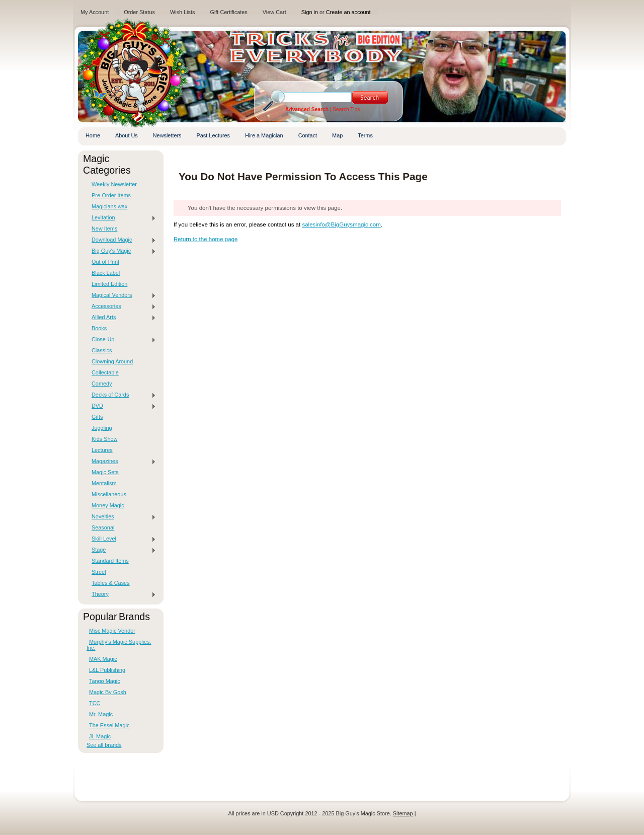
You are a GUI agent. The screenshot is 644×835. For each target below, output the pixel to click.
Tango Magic (105, 681)
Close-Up (121, 340)
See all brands (104, 745)
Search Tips (346, 109)
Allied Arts (121, 318)
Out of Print (105, 262)
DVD (121, 406)
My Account (95, 12)
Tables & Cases (111, 583)
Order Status (139, 12)
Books (99, 328)
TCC (95, 703)
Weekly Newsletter (114, 184)
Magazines (121, 462)
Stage (121, 550)
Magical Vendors (121, 295)
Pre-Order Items (111, 195)
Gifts (97, 417)
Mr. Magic (101, 714)
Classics (102, 350)
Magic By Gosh (108, 692)
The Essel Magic (109, 725)
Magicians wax (109, 206)
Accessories (121, 307)
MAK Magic (103, 659)
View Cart (274, 12)
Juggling (102, 428)
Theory (121, 594)
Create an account (348, 12)
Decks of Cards (121, 395)
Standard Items (110, 561)
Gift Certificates (228, 12)
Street (99, 572)
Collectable (105, 372)
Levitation (121, 218)
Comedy (102, 384)
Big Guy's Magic (121, 251)
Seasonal (103, 527)
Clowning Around (112, 361)
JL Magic (100, 736)
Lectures (102, 450)
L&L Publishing (107, 670)
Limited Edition (109, 284)
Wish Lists (183, 12)
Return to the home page (206, 239)
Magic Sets (105, 472)
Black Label (106, 273)
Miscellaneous (109, 494)
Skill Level (121, 539)
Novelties (121, 517)
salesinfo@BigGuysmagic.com (341, 224)
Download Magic (121, 240)
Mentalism (104, 483)
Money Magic (108, 505)
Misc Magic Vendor (112, 631)
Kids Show (104, 439)
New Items (104, 229)
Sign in (310, 12)
